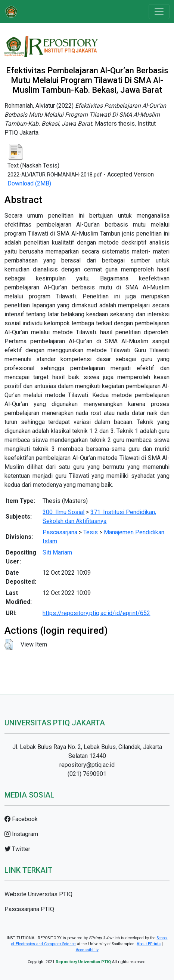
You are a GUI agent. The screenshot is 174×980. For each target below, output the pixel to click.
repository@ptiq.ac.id (87, 765)
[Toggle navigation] (159, 12)
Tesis (91, 532)
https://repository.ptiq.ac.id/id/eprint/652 (96, 613)
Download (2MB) (29, 183)
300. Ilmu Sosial (63, 512)
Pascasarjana (60, 532)
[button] (9, 645)
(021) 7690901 (87, 774)
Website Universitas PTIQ (38, 894)
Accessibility (87, 950)
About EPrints (149, 944)
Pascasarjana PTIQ (29, 909)
